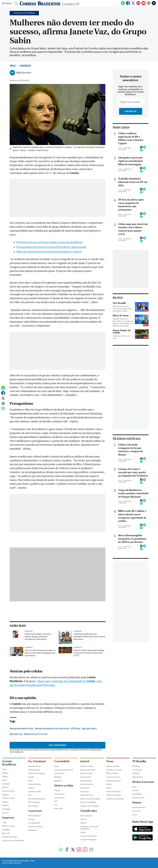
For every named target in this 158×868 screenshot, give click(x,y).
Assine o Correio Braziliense (13, 840)
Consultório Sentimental (64, 770)
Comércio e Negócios (88, 840)
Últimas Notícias (35, 784)
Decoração (84, 791)
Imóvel (85, 761)
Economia (6, 784)
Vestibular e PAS (35, 791)
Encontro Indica (138, 798)
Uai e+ (135, 815)
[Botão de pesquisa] (15, 3)
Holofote (6, 805)
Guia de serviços (87, 784)
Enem (30, 781)
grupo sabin (90, 728)
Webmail (58, 781)
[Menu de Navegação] (7, 3)
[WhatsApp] (123, 5)
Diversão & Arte (8, 791)
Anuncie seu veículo (114, 770)
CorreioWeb (62, 761)
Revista (135, 790)
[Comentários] (3, 410)
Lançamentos (86, 777)
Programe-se (59, 794)
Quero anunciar (86, 816)
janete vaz (17, 734)
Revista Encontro (143, 782)
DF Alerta (136, 766)
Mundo (5, 787)
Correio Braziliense (9, 763)
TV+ (56, 805)
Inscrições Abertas (35, 826)
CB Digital (6, 830)
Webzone (58, 777)
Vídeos (109, 784)
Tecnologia (6, 809)
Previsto (31, 819)
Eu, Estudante (37, 761)
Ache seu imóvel (87, 766)
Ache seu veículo (113, 766)
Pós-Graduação (34, 802)
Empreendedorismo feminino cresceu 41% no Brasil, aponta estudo (51, 247)
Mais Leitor (59, 808)
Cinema (57, 790)
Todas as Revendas (114, 795)
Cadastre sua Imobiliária (90, 806)
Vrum (110, 761)
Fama (56, 766)
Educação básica (35, 766)
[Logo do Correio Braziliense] (40, 3)
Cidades (5, 773)
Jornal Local (137, 770)
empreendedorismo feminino (53, 728)
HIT (56, 801)
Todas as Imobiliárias (88, 802)
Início (13, 65)
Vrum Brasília (138, 777)
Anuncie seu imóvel (88, 770)
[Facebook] (128, 5)
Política (5, 776)
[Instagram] (138, 5)
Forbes (76, 728)
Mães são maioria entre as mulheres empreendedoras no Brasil (49, 252)
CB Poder (136, 773)
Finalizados (32, 830)
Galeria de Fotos (87, 795)
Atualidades (137, 794)
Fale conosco (33, 806)
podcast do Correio (37, 734)
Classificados (89, 811)
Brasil (4, 780)
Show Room (85, 788)
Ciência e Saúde (8, 798)
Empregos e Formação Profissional (89, 828)
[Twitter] (133, 5)
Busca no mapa (86, 773)
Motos (109, 788)
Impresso (8, 818)
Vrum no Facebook (114, 791)
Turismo (5, 813)
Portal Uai (136, 811)
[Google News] (149, 5)
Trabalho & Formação (36, 773)
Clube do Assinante (10, 837)
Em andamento (34, 823)
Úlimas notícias (86, 781)
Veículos (83, 823)
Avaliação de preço (114, 781)
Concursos (35, 811)
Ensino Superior (34, 770)
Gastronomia (59, 773)
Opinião (5, 802)
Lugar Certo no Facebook (90, 799)
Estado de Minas (139, 807)
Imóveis (83, 819)
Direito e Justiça (8, 826)
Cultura (31, 788)
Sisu (30, 795)
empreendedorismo (22, 728)
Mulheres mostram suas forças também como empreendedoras (49, 242)
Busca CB (6, 833)
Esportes (6, 795)
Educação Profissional (37, 799)
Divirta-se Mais (64, 786)
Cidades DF (71, 4)
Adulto (83, 832)
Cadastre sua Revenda (115, 799)
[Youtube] (143, 5)
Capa (4, 769)
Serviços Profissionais (89, 836)
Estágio (31, 777)
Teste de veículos (113, 777)
